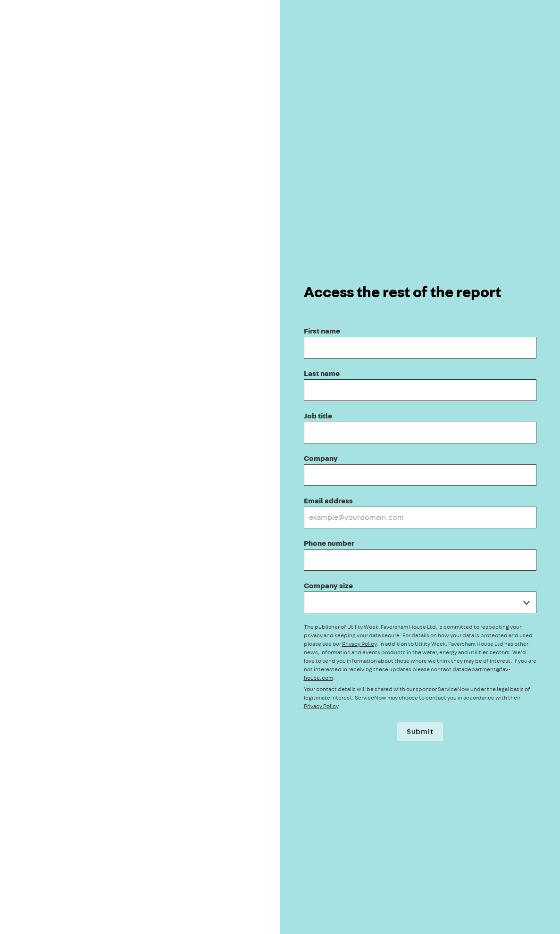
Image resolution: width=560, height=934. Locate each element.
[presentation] (280, 467)
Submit (420, 731)
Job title (318, 416)
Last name (322, 373)
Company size (328, 586)
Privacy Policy (359, 644)
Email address (328, 501)
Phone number (329, 543)
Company (321, 458)
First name (322, 331)
